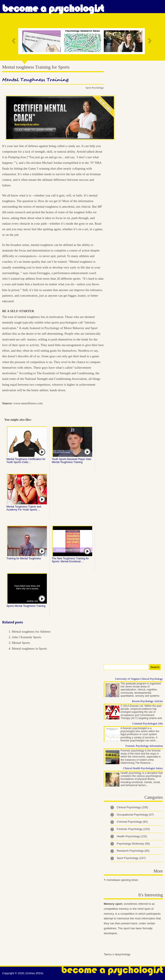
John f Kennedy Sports (27, 637)
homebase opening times (123, 880)
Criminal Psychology (132, 822)
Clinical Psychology (132, 807)
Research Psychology (133, 851)
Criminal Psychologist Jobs (148, 723)
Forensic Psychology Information (144, 746)
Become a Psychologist (53, 9)
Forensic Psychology (133, 829)
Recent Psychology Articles (147, 701)
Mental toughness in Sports (29, 649)
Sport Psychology (95, 88)
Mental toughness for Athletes (31, 632)
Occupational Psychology (135, 815)
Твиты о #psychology (117, 954)
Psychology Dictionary (133, 844)
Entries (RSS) (35, 973)
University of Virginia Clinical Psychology (139, 679)
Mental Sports (21, 643)
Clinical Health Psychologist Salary (143, 768)
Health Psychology (132, 836)
